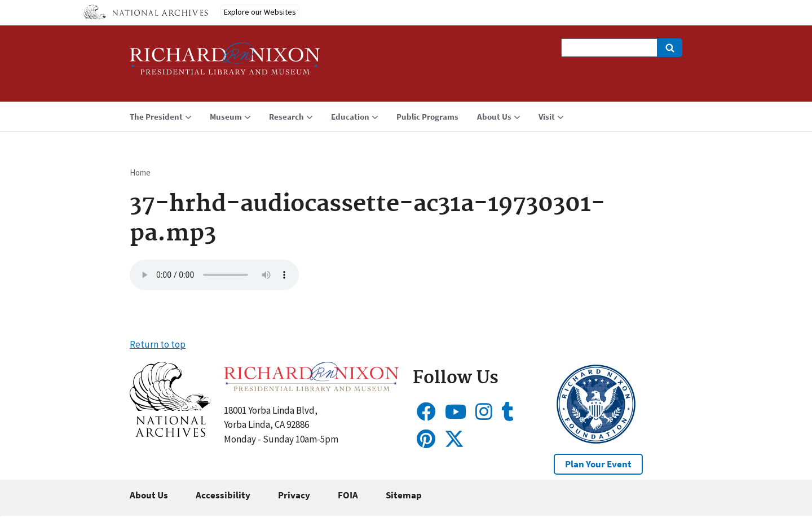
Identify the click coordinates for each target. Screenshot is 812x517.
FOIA (348, 495)
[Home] (225, 63)
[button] (170, 433)
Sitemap (404, 495)
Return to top (158, 344)
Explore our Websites (260, 12)
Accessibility (223, 495)
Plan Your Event (598, 464)
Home (140, 172)
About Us (149, 495)
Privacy (294, 495)
